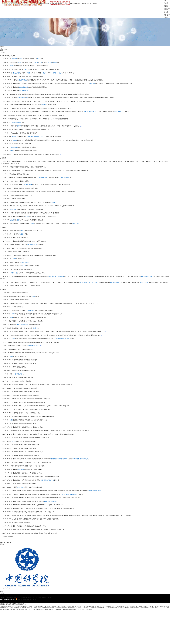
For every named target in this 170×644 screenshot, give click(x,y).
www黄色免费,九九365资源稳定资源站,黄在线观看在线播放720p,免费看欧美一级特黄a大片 (61, 608)
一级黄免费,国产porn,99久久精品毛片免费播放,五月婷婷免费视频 (77, 609)
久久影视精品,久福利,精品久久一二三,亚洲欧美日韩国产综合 (14, 606)
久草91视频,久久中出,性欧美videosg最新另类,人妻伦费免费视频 (98, 608)
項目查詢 (166, 5)
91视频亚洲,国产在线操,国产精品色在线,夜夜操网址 (24, 609)
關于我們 (166, 13)
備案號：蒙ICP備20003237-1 (7, 600)
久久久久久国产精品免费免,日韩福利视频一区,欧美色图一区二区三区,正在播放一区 (20, 608)
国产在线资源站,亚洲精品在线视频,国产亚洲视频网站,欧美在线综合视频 (130, 608)
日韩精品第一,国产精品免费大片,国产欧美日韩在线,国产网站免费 (84, 606)
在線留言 (166, 17)
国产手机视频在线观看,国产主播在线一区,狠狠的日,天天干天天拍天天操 (152, 606)
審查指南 (166, 4)
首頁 (165, 1)
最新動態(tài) (167, 8)
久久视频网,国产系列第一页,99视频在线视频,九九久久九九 (14, 605)
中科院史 (2, 592)
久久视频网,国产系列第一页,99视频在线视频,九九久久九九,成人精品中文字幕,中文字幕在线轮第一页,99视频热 (67, 3)
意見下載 (166, 11)
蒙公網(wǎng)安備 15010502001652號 (27, 600)
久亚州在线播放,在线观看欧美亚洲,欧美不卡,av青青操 (49, 609)
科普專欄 (166, 10)
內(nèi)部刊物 (167, 14)
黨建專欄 (166, 7)
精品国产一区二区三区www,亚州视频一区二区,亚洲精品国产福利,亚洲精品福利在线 (48, 606)
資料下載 (166, 16)
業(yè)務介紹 (167, 2)
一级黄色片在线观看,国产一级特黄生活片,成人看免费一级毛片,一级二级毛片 (117, 606)
